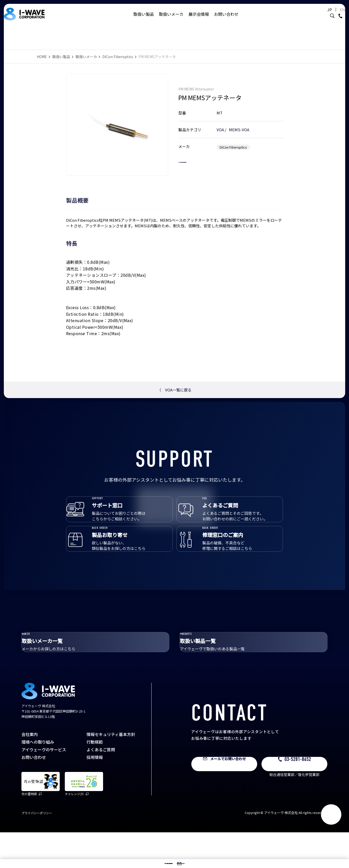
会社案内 (30, 770)
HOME (42, 57)
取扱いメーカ (171, 19)
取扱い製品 (144, 19)
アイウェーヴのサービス (44, 785)
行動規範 (95, 778)
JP (317, 15)
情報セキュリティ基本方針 (111, 770)
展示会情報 (199, 19)
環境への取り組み (38, 778)
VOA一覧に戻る (174, 390)
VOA (220, 124)
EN (330, 15)
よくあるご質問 (101, 785)
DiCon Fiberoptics (118, 57)
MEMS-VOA (239, 124)
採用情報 (95, 793)
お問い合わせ (226, 19)
